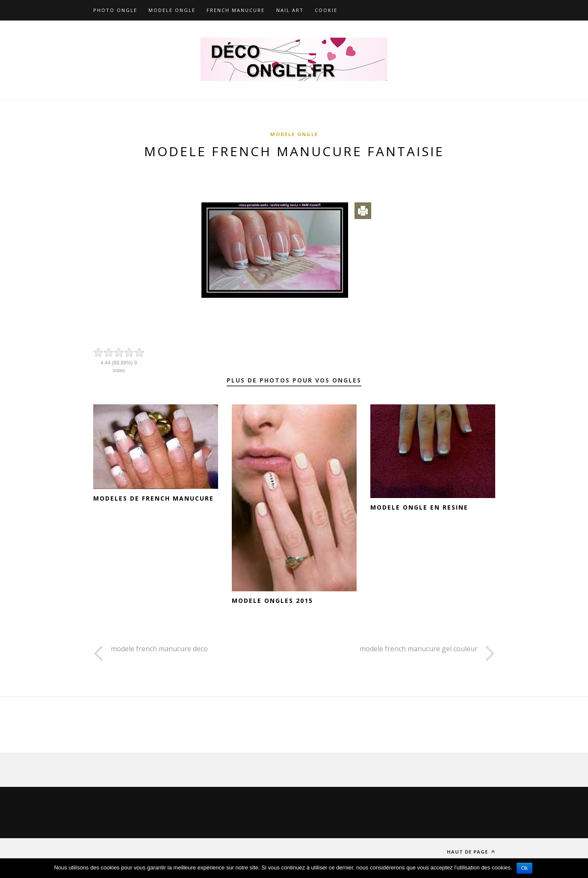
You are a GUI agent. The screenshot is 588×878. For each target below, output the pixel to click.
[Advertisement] (294, 176)
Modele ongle (172, 10)
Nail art (290, 10)
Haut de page (471, 852)
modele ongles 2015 (272, 601)
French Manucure (236, 10)
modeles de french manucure (154, 498)
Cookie (326, 10)
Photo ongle (115, 10)
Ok (524, 868)
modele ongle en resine (419, 507)
